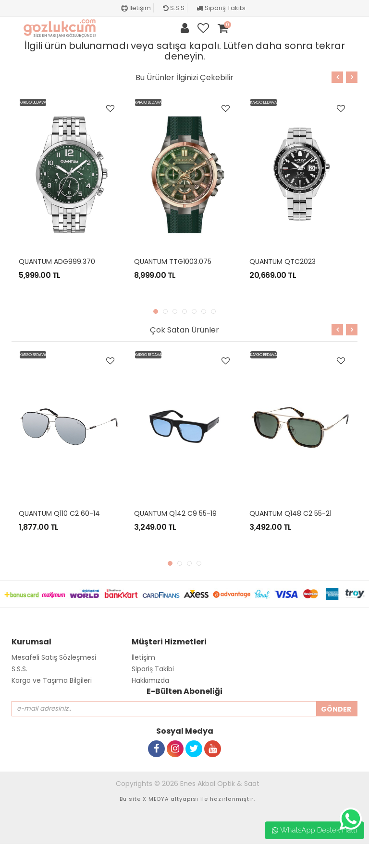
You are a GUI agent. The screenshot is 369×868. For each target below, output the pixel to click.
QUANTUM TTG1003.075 (173, 262)
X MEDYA (156, 799)
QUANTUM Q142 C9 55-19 (175, 513)
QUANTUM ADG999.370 (57, 262)
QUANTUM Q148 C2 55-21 (290, 513)
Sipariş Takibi (221, 8)
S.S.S (174, 8)
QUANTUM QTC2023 (283, 262)
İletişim (136, 8)
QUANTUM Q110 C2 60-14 (59, 513)
